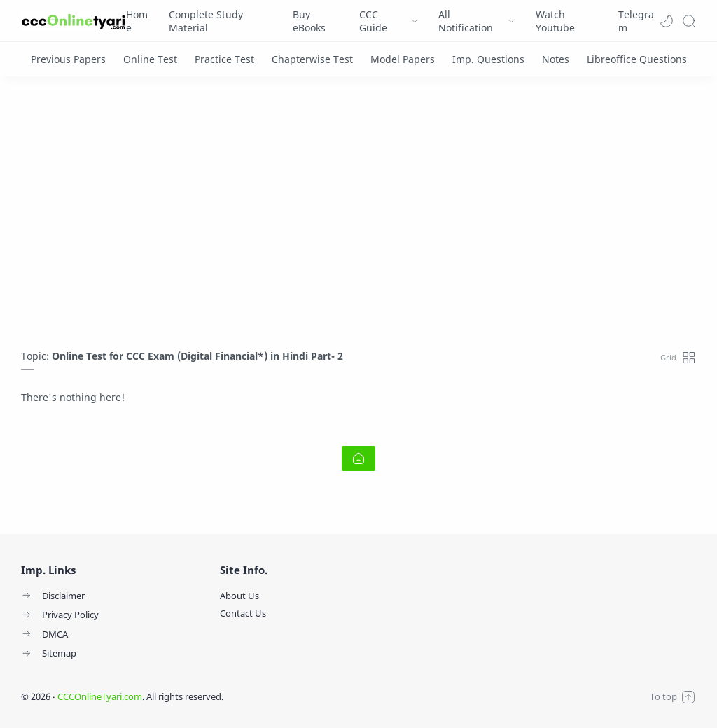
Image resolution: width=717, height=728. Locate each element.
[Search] (689, 21)
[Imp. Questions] (488, 59)
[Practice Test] (224, 59)
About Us (239, 596)
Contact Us (243, 613)
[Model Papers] (403, 59)
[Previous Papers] (68, 59)
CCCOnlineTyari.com (100, 696)
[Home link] (358, 458)
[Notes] (556, 59)
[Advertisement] (358, 216)
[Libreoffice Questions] (637, 59)
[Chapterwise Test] (312, 59)
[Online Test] (150, 59)
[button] (667, 21)
